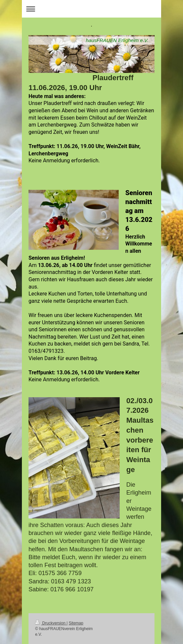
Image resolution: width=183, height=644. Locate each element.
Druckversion (51, 623)
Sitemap (76, 623)
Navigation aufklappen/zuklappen (91, 9)
